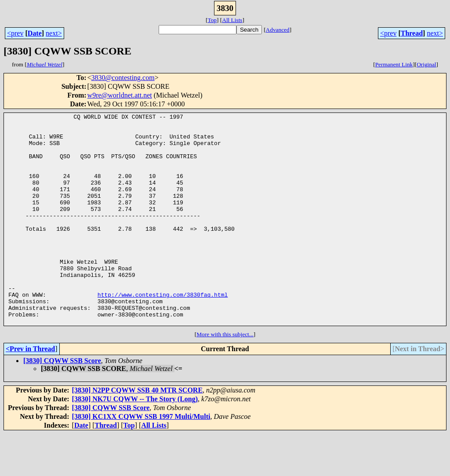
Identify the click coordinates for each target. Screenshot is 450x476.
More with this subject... (225, 376)
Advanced (278, 30)
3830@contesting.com (123, 78)
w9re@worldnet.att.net (120, 95)
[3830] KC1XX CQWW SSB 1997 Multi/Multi (141, 459)
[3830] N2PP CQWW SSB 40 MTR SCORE (138, 432)
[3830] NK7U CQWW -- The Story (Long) (135, 441)
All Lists (232, 20)
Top (212, 20)
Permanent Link (394, 64)
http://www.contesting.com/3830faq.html (163, 331)
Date (35, 33)
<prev (15, 33)
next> (54, 33)
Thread (412, 33)
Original (426, 64)
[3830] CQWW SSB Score (62, 403)
